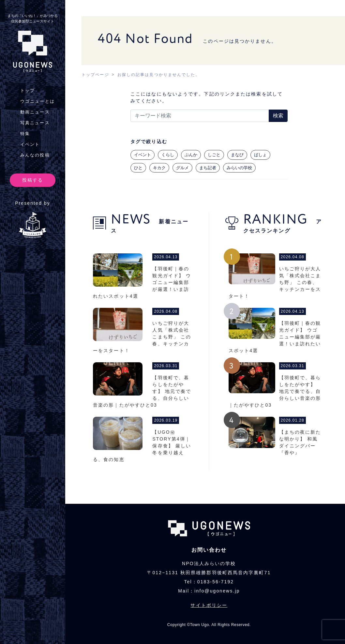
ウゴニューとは (37, 101)
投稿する (33, 180)
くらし (168, 155)
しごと (214, 155)
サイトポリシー (209, 605)
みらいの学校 (239, 168)
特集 (25, 134)
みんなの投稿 (35, 155)
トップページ (95, 75)
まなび (237, 155)
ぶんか (191, 155)
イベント (30, 144)
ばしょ (260, 155)
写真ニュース (35, 123)
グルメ (182, 168)
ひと (138, 168)
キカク (159, 168)
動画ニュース (35, 112)
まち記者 (208, 168)
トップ (28, 90)
